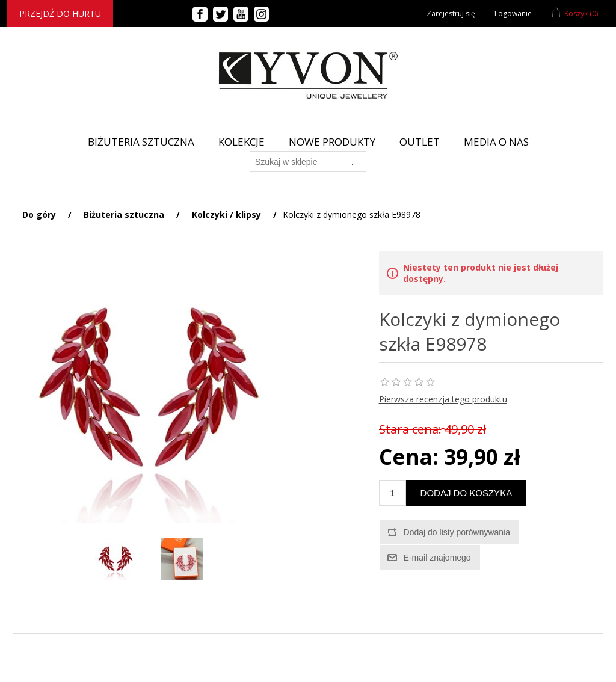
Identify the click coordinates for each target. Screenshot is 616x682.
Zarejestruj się (451, 14)
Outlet (420, 142)
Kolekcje (242, 142)
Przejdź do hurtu (60, 14)
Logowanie (513, 14)
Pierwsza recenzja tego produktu (443, 399)
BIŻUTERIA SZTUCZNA (141, 142)
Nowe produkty (332, 142)
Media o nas (496, 142)
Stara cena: (410, 429)
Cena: (409, 457)
